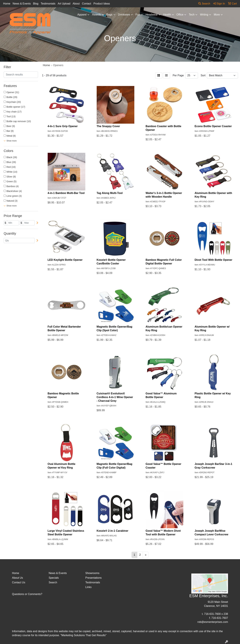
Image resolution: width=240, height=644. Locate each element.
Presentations (93, 578)
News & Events (22, 4)
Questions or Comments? (27, 594)
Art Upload (64, 4)
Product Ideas (102, 4)
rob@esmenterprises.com (213, 622)
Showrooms (92, 573)
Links (88, 587)
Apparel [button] (82, 15)
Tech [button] (192, 15)
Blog (36, 4)
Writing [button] (204, 15)
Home (7, 4)
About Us (17, 578)
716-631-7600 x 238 (216, 614)
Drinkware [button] (124, 15)
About (76, 4)
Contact (87, 4)
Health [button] (167, 15)
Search (204, 4)
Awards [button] (96, 15)
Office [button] (180, 15)
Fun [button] (138, 15)
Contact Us (19, 582)
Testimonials (48, 4)
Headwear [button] (152, 15)
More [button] (217, 15)
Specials (54, 578)
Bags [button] (109, 15)
